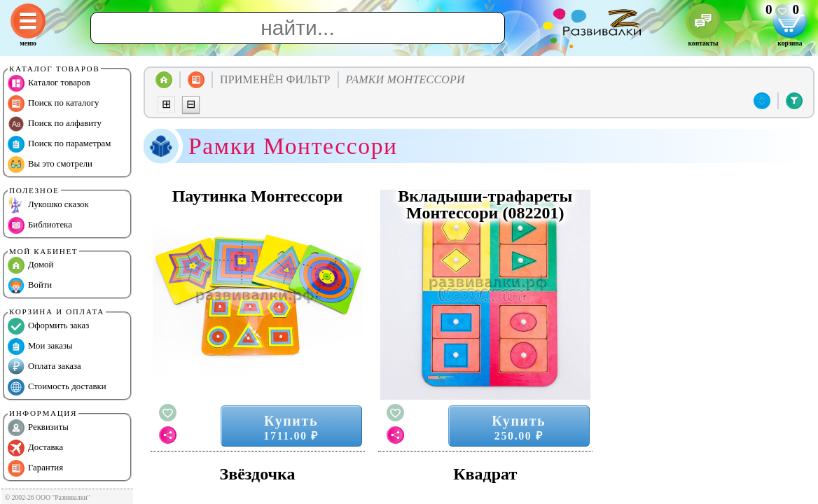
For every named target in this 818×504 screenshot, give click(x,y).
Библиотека (40, 225)
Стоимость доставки (57, 387)
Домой (30, 265)
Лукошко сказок (48, 205)
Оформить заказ (48, 326)
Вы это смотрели (50, 164)
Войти (30, 286)
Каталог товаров (49, 83)
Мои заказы (40, 346)
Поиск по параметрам (59, 144)
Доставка (35, 448)
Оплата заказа (44, 367)
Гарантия (35, 468)
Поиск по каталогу (53, 104)
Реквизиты (38, 428)
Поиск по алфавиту (55, 124)
